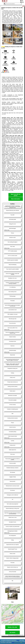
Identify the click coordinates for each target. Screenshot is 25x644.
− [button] (3, 608)
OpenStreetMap (21, 623)
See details (13, 633)
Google (18, 640)
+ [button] (3, 606)
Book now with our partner (16, 195)
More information (16, 199)
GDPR (13, 643)
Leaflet (16, 623)
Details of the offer (12, 627)
